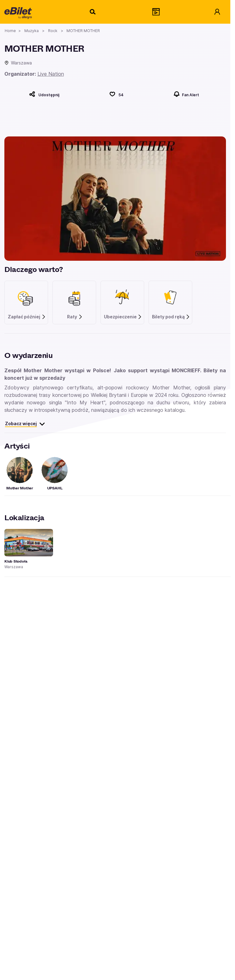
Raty (75, 317)
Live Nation (51, 74)
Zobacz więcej (25, 424)
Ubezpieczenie (123, 317)
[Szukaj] (93, 12)
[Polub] (116, 94)
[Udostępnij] (44, 94)
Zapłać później (27, 317)
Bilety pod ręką (171, 317)
